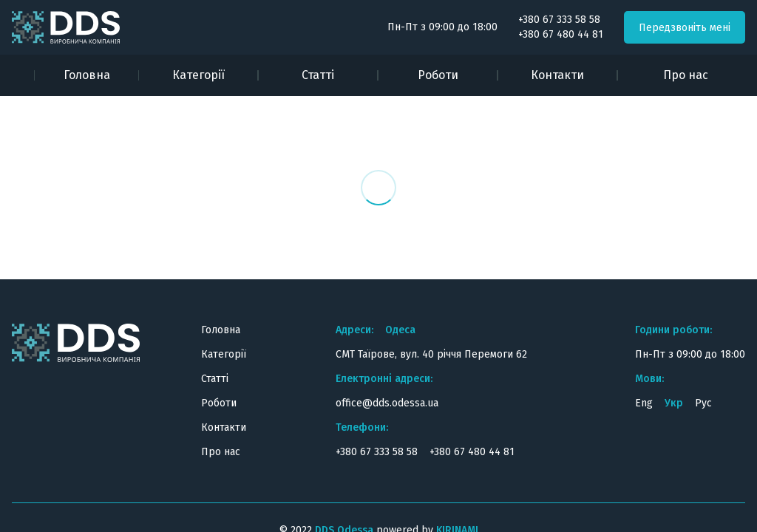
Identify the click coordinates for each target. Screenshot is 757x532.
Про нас (686, 75)
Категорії (198, 75)
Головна (87, 75)
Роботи (438, 75)
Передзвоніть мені (685, 28)
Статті (318, 75)
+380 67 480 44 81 (561, 35)
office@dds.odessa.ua (387, 403)
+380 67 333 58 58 (559, 20)
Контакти (557, 75)
